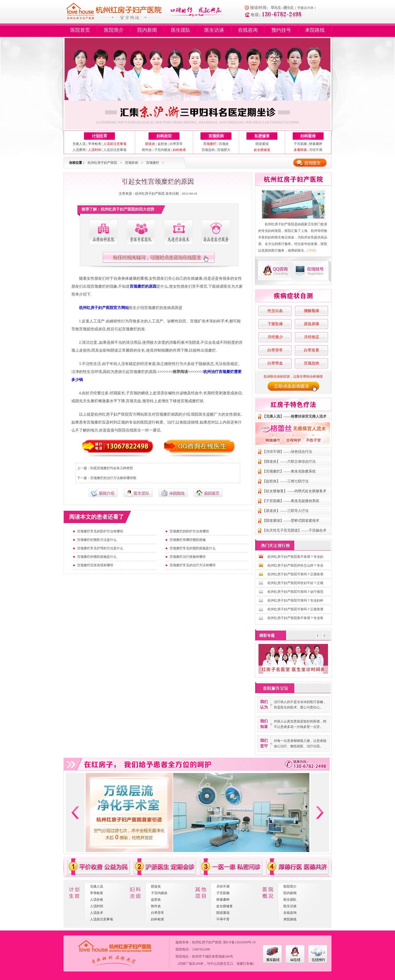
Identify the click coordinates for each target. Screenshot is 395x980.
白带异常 (176, 144)
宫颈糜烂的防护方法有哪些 (189, 531)
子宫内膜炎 (162, 150)
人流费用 (79, 150)
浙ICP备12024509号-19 (239, 942)
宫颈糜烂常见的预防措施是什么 (193, 548)
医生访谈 (214, 30)
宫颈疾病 (216, 136)
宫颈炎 (224, 144)
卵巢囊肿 (316, 144)
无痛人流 (79, 144)
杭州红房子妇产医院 (102, 163)
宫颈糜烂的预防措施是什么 (97, 557)
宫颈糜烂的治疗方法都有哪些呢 (113, 478)
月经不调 (316, 150)
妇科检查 (158, 919)
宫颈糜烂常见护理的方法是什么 (100, 548)
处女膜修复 (225, 906)
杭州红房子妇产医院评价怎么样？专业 (295, 565)
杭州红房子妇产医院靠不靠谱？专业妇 (295, 557)
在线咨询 (248, 30)
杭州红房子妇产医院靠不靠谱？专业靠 (295, 618)
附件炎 (147, 150)
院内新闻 (147, 30)
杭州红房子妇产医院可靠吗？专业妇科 (295, 600)
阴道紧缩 (262, 144)
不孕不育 (223, 919)
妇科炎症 (164, 136)
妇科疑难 (308, 136)
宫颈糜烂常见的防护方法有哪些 (100, 531)
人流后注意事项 (115, 150)
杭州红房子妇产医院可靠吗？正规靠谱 (295, 574)
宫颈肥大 (224, 150)
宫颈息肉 (208, 150)
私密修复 (262, 136)
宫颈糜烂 (153, 163)
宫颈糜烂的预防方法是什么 (97, 540)
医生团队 (181, 30)
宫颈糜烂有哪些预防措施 (188, 540)
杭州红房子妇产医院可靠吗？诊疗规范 (295, 592)
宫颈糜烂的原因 (143, 286)
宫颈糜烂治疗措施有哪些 (188, 557)
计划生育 (100, 136)
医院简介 (114, 30)
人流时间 (97, 906)
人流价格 (97, 900)
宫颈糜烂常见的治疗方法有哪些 (193, 565)
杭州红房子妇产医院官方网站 (104, 308)
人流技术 (97, 913)
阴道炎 (156, 886)
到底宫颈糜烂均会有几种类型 (112, 468)
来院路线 (315, 30)
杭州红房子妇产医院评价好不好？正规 (295, 583)
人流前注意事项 (101, 919)
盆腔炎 (162, 144)
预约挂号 (281, 30)
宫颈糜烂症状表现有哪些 (95, 565)
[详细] (312, 250)
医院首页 (80, 30)
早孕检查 (95, 144)
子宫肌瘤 (300, 144)
